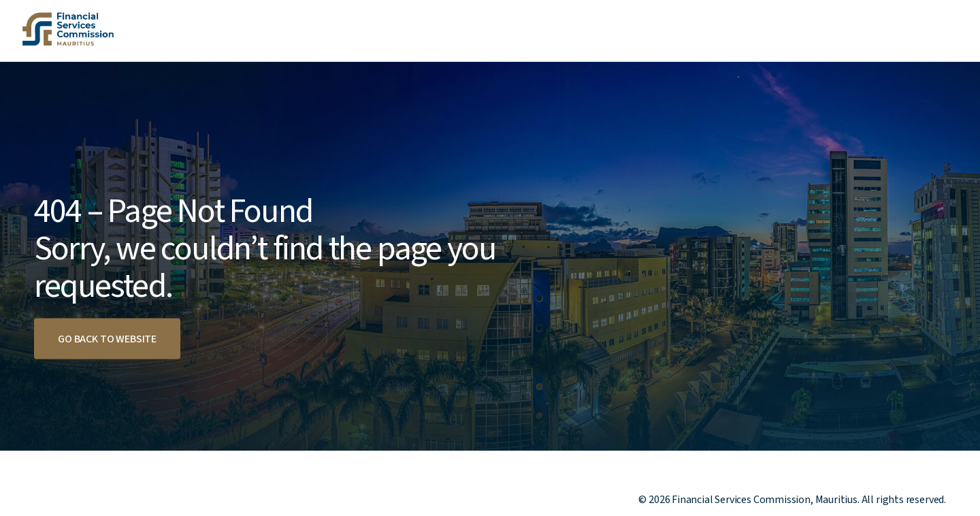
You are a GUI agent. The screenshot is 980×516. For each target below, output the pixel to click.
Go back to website (107, 339)
